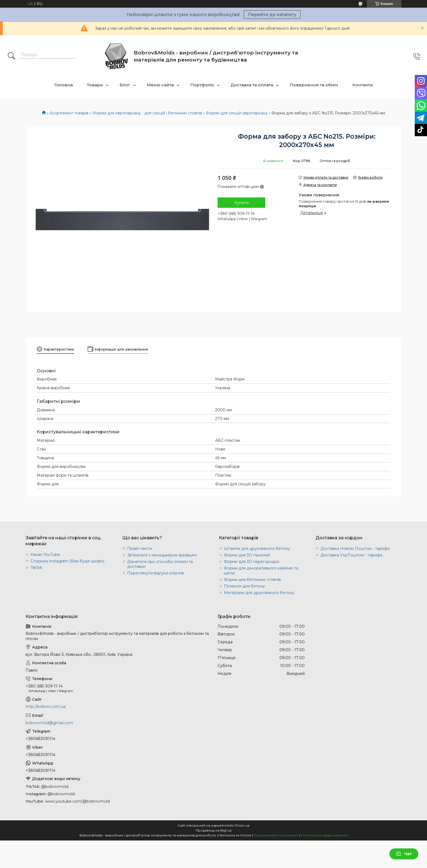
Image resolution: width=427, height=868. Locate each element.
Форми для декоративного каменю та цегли (261, 571)
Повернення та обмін (314, 85)
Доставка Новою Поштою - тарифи (355, 549)
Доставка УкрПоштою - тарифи (351, 555)
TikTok (36, 568)
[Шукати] (11, 56)
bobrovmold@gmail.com (49, 723)
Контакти (363, 85)
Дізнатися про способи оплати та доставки (160, 564)
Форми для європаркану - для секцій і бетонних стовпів (147, 113)
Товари (95, 85)
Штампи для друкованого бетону (257, 549)
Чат (404, 854)
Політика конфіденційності (324, 835)
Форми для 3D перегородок (252, 562)
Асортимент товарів (69, 113)
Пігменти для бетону (244, 586)
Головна (64, 85)
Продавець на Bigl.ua (213, 830)
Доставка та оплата (252, 85)
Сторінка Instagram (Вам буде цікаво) (67, 561)
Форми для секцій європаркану (237, 113)
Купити (242, 203)
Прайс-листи (140, 549)
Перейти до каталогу (272, 15)
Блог (125, 85)
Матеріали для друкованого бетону (259, 593)
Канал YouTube (45, 555)
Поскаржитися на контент (276, 835)
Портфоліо (202, 85)
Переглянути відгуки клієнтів (155, 573)
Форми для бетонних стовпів (252, 580)
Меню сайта (160, 85)
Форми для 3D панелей (247, 555)
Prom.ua (242, 825)
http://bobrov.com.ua (46, 706)
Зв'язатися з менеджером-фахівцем (162, 555)
